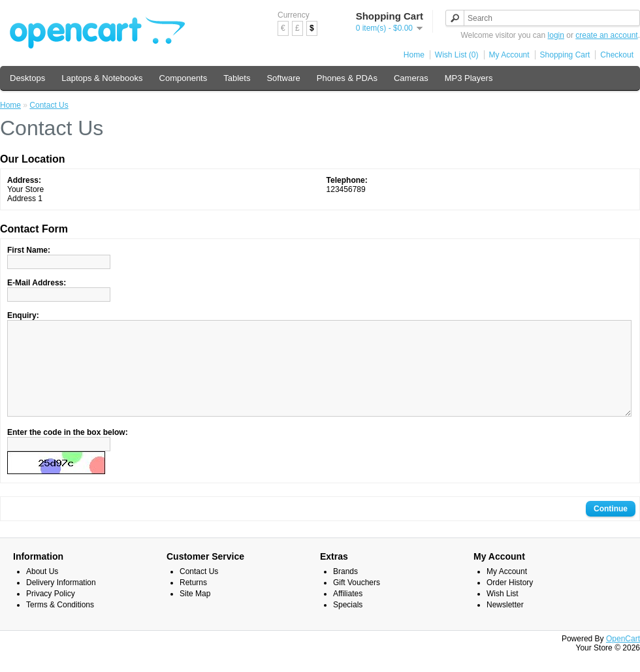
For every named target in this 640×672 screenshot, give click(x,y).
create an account (606, 35)
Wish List (503, 613)
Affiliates (348, 613)
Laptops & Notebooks (102, 78)
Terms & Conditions (60, 624)
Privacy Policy (51, 613)
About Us (42, 591)
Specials (348, 624)
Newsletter (505, 624)
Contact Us (49, 105)
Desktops (27, 78)
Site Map (195, 613)
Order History (510, 602)
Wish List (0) (457, 55)
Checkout (617, 55)
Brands (345, 591)
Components (184, 78)
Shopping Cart (565, 55)
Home (414, 55)
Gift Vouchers (357, 602)
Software (283, 78)
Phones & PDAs (347, 78)
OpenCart (623, 658)
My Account (509, 55)
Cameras (411, 78)
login (556, 35)
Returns (193, 602)
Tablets (237, 78)
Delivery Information (61, 602)
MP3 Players (469, 78)
